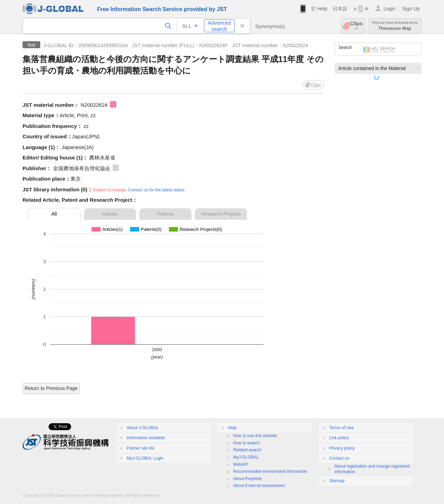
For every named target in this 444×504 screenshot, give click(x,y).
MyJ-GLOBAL (246, 457)
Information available (146, 438)
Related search (247, 450)
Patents (165, 214)
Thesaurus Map (395, 26)
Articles (110, 214)
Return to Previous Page (51, 388)
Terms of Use (341, 428)
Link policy (339, 438)
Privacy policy (342, 448)
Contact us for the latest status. (157, 190)
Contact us (339, 458)
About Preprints (247, 479)
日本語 (340, 9)
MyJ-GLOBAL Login (145, 458)
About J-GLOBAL (143, 428)
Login (389, 9)
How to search (246, 443)
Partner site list (140, 448)
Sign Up (411, 9)
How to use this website (255, 436)
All (54, 214)
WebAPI (241, 464)
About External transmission (259, 486)
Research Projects (221, 214)
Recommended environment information (270, 471)
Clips (356, 26)
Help (322, 9)
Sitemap (337, 481)
